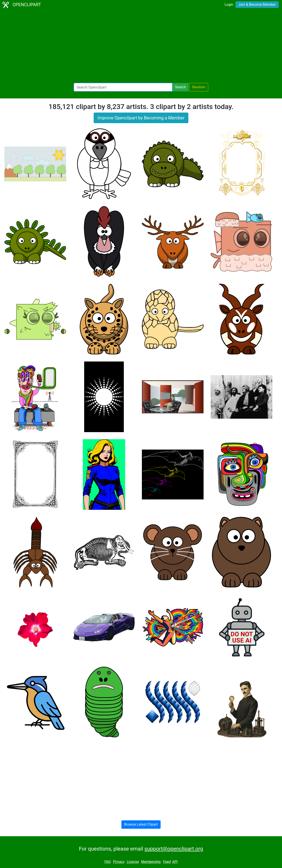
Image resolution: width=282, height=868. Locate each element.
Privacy (119, 862)
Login (229, 5)
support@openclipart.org (174, 849)
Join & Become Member (257, 5)
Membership (151, 862)
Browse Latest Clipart (141, 824)
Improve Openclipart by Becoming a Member (141, 118)
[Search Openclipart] (123, 87)
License (133, 862)
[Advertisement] (141, 46)
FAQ (108, 862)
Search (180, 87)
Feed (167, 862)
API (175, 862)
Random (199, 87)
